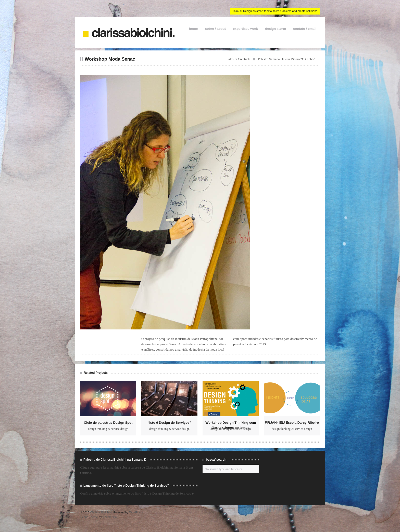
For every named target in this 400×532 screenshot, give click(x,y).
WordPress (136, 512)
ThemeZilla (110, 517)
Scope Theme (89, 517)
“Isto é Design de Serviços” (170, 423)
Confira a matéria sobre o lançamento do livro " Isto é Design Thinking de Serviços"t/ (137, 493)
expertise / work (245, 29)
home (193, 29)
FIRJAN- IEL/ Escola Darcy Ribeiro (292, 423)
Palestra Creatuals (239, 59)
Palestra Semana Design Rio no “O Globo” (286, 59)
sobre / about (215, 29)
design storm (276, 29)
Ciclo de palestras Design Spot (108, 423)
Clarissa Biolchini (101, 512)
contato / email (305, 29)
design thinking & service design (108, 429)
